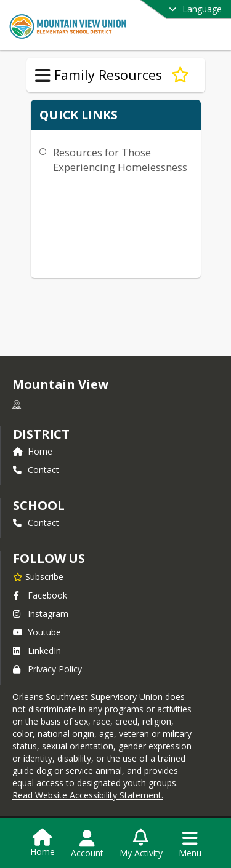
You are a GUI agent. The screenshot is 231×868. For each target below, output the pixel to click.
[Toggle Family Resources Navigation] (43, 76)
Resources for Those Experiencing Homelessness (120, 160)
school (38, 505)
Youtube (37, 632)
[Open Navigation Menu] (190, 844)
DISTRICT (41, 434)
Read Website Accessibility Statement (87, 795)
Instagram (41, 614)
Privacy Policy (47, 669)
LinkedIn (37, 651)
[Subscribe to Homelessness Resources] (180, 75)
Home (33, 451)
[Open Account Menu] (87, 844)
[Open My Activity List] (141, 844)
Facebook (40, 595)
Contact (36, 470)
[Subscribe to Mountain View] (38, 576)
